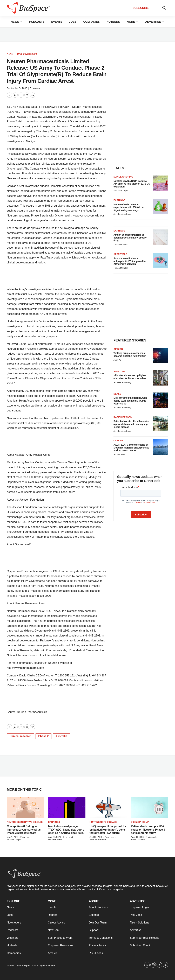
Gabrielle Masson (56, 839)
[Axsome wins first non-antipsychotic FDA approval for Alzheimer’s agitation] (160, 261)
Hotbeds (113, 22)
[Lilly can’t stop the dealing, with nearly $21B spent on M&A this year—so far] (160, 400)
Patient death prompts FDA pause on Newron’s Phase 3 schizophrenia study (148, 830)
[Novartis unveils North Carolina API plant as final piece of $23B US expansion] (160, 183)
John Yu (117, 360)
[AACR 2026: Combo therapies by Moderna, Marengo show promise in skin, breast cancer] (160, 447)
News (15, 22)
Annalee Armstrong (122, 214)
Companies (91, 22)
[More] (21, 22)
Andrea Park (119, 454)
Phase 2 (43, 736)
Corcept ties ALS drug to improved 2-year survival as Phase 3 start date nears (24, 830)
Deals (117, 394)
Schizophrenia (140, 822)
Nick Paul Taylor (121, 191)
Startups (119, 371)
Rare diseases (123, 417)
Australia (61, 736)
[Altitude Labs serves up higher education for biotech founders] (160, 378)
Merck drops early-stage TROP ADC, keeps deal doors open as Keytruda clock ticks (66, 830)
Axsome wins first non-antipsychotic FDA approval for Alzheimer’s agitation (130, 261)
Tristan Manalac (121, 245)
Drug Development (27, 54)
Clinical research (21, 736)
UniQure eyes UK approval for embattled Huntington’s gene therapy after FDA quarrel (108, 830)
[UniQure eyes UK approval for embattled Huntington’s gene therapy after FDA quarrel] (108, 807)
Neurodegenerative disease (25, 822)
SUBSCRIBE (141, 8)
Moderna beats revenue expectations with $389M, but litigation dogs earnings (129, 207)
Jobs (73, 22)
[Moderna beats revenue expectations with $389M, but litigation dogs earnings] (160, 207)
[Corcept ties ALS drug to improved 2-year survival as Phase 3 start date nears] (25, 807)
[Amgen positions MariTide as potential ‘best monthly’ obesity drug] (160, 237)
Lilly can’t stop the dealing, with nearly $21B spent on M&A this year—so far (130, 401)
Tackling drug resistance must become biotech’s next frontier (130, 355)
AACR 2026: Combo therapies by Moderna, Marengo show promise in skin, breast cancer (131, 448)
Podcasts (37, 22)
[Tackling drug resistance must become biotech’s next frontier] (160, 355)
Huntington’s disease (103, 822)
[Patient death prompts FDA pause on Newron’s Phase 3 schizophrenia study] (150, 807)
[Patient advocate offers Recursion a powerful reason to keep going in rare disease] (160, 424)
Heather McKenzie (98, 839)
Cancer (118, 441)
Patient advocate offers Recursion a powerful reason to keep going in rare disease (131, 424)
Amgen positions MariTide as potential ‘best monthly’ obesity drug (130, 238)
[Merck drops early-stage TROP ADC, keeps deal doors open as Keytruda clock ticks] (67, 807)
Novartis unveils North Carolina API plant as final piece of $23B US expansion (132, 184)
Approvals (120, 254)
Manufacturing (123, 177)
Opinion (118, 349)
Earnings (119, 200)
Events (57, 22)
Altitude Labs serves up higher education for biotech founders (130, 377)
